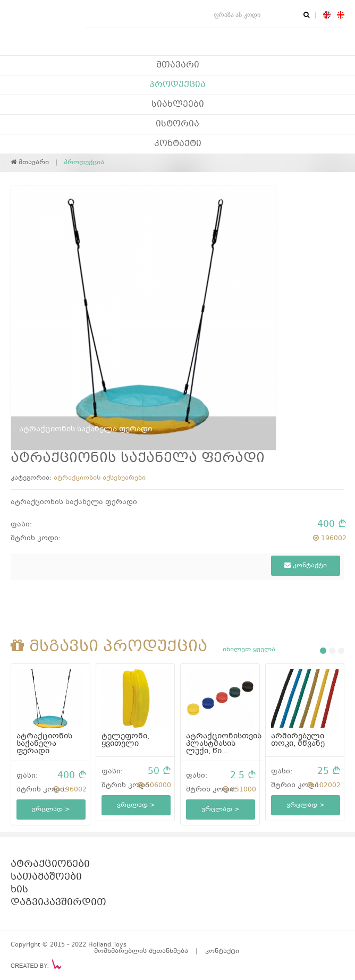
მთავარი (178, 65)
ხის (19, 890)
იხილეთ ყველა (249, 650)
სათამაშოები (46, 877)
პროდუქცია (177, 85)
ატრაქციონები (50, 865)
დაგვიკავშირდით (58, 903)
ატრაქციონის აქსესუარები (100, 478)
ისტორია (177, 124)
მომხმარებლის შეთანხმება (141, 951)
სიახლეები (178, 105)
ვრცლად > (51, 809)
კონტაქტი (178, 144)
